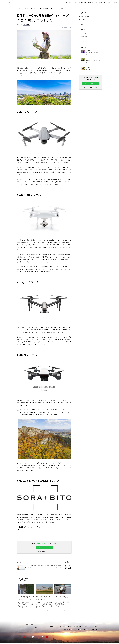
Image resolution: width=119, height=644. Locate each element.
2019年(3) (83, 39)
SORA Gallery (84, 17)
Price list (88, 627)
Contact (116, 2)
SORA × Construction (70, 2)
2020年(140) (83, 36)
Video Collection (100, 2)
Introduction (82, 2)
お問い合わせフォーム (44, 548)
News (25, 8)
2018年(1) (83, 42)
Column (32, 8)
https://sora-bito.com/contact (26, 532)
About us (109, 2)
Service (60, 2)
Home (19, 8)
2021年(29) (83, 33)
